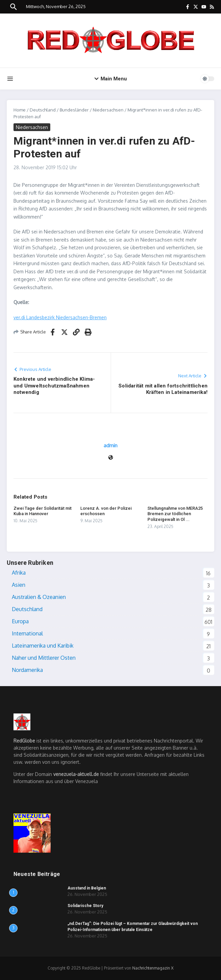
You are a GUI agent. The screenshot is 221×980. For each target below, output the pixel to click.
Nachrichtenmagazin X (153, 968)
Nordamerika (27, 670)
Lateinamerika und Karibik (43, 646)
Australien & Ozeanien (39, 597)
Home (20, 110)
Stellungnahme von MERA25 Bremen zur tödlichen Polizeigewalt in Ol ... (175, 514)
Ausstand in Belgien (87, 888)
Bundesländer (74, 110)
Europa (20, 621)
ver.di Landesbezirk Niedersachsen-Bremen (60, 317)
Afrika (19, 573)
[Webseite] (111, 458)
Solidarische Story (85, 906)
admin (110, 445)
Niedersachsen (108, 110)
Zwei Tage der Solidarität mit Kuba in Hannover (43, 511)
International (27, 633)
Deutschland (43, 110)
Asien (19, 585)
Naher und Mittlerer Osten (44, 658)
